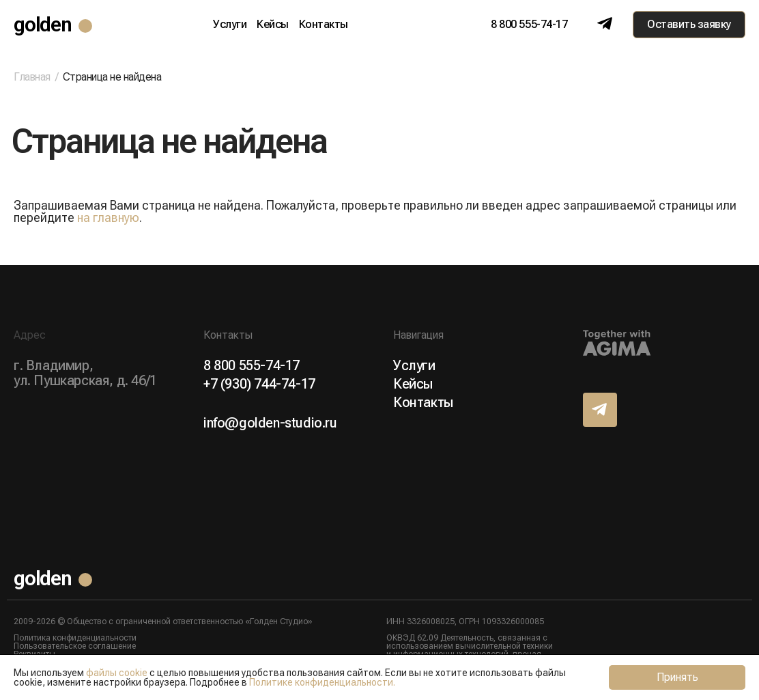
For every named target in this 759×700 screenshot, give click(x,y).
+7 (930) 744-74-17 (259, 384)
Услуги (230, 25)
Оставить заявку (689, 24)
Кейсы (273, 25)
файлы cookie (117, 673)
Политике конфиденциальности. (322, 682)
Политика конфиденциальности (75, 638)
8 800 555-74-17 (529, 25)
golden (43, 24)
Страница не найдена (112, 77)
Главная (32, 77)
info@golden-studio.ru (270, 423)
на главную (108, 218)
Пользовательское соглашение (75, 646)
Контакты (324, 25)
